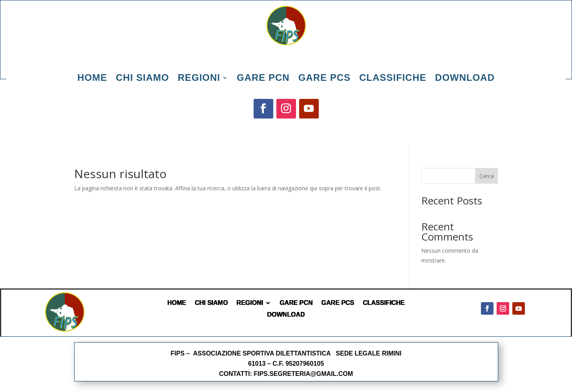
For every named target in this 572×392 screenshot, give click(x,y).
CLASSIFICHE (384, 303)
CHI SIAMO (211, 303)
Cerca (487, 176)
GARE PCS (338, 303)
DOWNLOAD (286, 314)
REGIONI (250, 303)
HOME (177, 303)
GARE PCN (296, 303)
